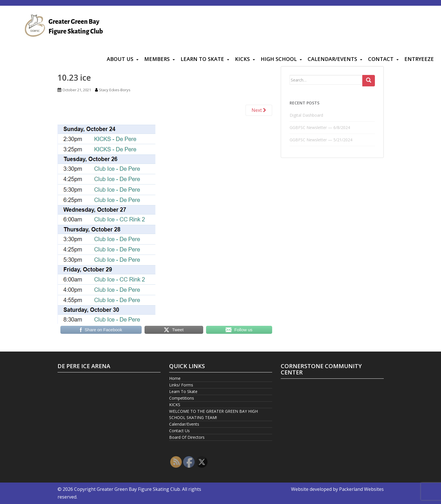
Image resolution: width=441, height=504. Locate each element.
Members (157, 59)
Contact (381, 59)
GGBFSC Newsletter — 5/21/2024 (321, 140)
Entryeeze (419, 59)
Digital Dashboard (306, 115)
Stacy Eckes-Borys (115, 90)
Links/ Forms (181, 385)
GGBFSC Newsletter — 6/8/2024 (320, 127)
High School (279, 59)
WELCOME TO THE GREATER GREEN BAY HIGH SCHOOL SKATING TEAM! (213, 414)
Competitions (182, 398)
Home (175, 378)
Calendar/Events (332, 59)
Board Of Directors (187, 437)
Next (259, 110)
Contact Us (179, 431)
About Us (120, 59)
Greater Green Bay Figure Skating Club (138, 489)
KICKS (242, 59)
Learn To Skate (202, 59)
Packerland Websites (361, 489)
